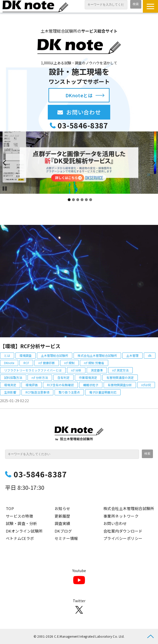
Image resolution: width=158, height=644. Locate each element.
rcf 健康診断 (47, 363)
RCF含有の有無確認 (60, 385)
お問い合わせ (88, 112)
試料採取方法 (13, 377)
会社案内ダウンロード (123, 531)
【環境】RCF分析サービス (30, 346)
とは (7, 355)
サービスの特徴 (19, 516)
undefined (8, 163)
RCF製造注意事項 (37, 392)
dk (150, 355)
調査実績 (62, 523)
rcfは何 (146, 385)
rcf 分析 (76, 370)
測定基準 (97, 370)
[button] (150, 6)
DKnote (9, 363)
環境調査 (26, 355)
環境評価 (32, 385)
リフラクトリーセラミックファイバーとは (33, 370)
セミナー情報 (66, 538)
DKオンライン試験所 (24, 531)
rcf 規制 (69, 363)
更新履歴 (62, 516)
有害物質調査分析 (120, 385)
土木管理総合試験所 (55, 355)
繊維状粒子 (91, 385)
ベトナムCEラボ (20, 538)
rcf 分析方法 (40, 377)
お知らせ (62, 508)
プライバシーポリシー (123, 538)
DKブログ (63, 531)
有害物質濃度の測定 (120, 377)
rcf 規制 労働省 (94, 363)
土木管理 (132, 355)
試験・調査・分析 (21, 523)
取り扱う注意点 (69, 392)
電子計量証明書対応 (103, 392)
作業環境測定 (88, 377)
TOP (10, 508)
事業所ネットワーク (121, 516)
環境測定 (10, 385)
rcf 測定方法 (120, 370)
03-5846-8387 (83, 125)
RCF (26, 363)
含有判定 (63, 377)
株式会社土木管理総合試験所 (97, 355)
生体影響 (10, 392)
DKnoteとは (79, 95)
